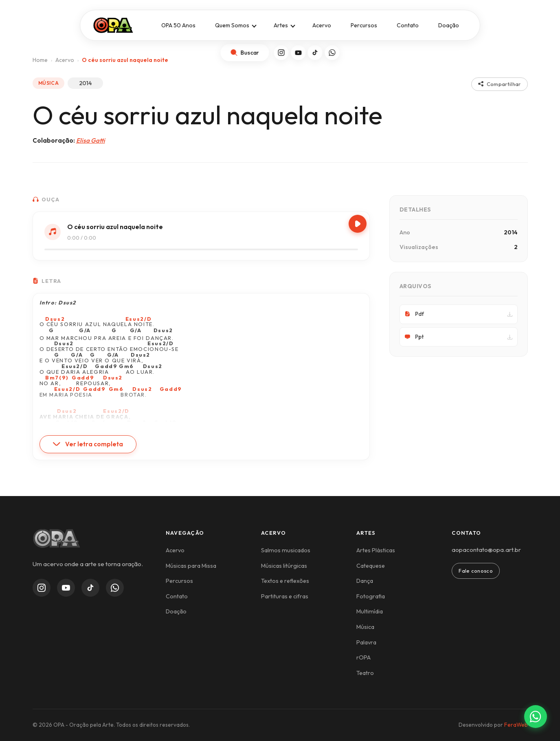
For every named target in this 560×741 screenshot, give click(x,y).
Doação (449, 25)
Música (365, 627)
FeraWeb (516, 725)
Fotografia (371, 596)
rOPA (363, 657)
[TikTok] (315, 53)
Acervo (322, 25)
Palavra (366, 642)
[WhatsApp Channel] (115, 588)
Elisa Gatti (91, 140)
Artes (281, 25)
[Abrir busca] (245, 53)
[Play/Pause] (358, 224)
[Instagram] (281, 53)
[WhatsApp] (332, 53)
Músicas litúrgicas (284, 566)
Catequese (371, 566)
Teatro (365, 673)
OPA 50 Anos (178, 25)
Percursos (364, 25)
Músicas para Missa (191, 566)
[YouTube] (299, 53)
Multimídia (370, 611)
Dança (365, 581)
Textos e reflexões (285, 581)
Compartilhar (500, 84)
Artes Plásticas (376, 550)
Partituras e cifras (285, 596)
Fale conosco (476, 571)
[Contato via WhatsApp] (536, 717)
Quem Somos (232, 25)
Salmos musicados (286, 550)
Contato (408, 25)
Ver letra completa (88, 444)
